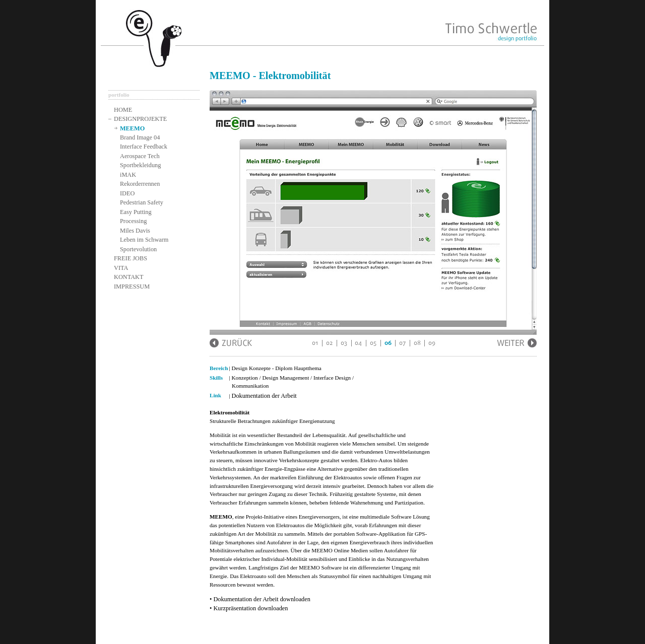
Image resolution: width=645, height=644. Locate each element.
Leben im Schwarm (144, 240)
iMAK (128, 175)
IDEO (127, 193)
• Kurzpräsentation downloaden (249, 608)
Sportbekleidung (140, 165)
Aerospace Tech (140, 156)
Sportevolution (138, 249)
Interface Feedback (144, 147)
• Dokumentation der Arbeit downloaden (260, 599)
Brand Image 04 (140, 137)
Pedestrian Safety (142, 202)
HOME (123, 110)
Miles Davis (135, 231)
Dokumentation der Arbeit (264, 396)
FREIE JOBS (131, 258)
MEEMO (132, 128)
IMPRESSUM (132, 287)
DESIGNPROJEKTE (140, 119)
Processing (133, 221)
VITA (121, 268)
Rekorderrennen (140, 184)
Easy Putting (136, 212)
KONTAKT (129, 277)
